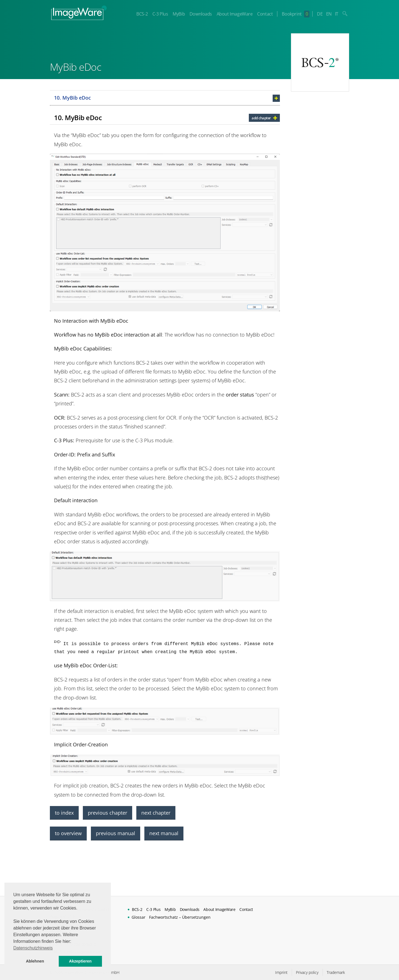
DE (320, 14)
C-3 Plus (160, 14)
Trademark (336, 972)
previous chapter (108, 813)
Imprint (281, 972)
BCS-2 (142, 14)
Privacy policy (307, 972)
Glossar (139, 917)
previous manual (116, 833)
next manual (164, 833)
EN (329, 14)
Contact (265, 14)
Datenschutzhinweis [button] (33, 948)
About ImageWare (235, 14)
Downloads (201, 14)
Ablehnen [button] (35, 961)
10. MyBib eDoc (72, 98)
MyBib (179, 14)
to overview (68, 833)
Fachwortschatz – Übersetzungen (180, 917)
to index (64, 813)
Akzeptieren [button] (80, 961)
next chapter (156, 813)
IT (337, 14)
